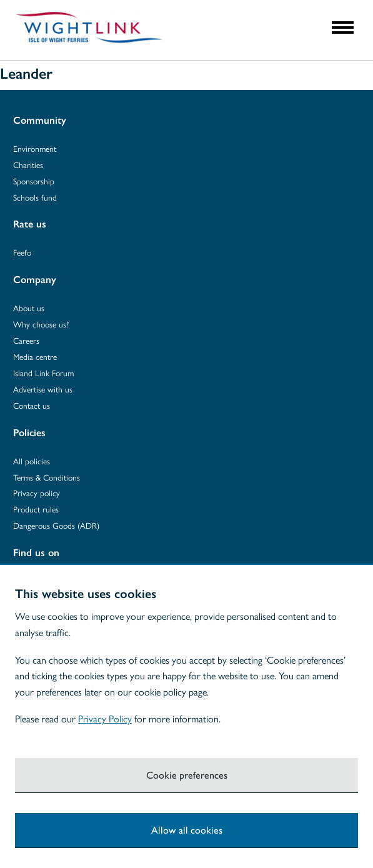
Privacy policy (37, 493)
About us (29, 308)
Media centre (35, 357)
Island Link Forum (43, 373)
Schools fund (35, 197)
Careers (26, 340)
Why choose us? (41, 324)
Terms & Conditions (47, 477)
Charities (28, 165)
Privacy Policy (105, 718)
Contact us (32, 405)
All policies (32, 461)
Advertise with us (43, 389)
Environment (35, 148)
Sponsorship (34, 181)
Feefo (22, 252)
